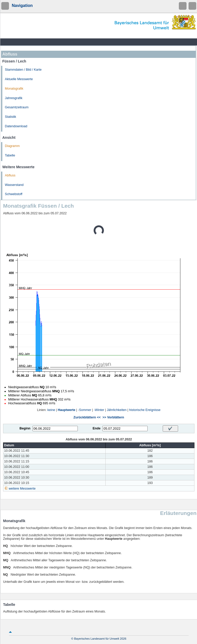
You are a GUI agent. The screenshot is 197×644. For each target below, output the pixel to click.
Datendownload (16, 126)
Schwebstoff (14, 194)
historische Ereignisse (145, 410)
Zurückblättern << (87, 417)
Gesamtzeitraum (17, 107)
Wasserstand (14, 185)
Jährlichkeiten (117, 410)
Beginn (25, 428)
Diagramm (12, 146)
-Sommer (85, 410)
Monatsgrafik (14, 89)
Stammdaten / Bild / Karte (23, 70)
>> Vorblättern (113, 417)
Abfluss (10, 175)
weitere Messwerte (22, 489)
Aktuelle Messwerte (19, 79)
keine (51, 410)
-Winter (99, 410)
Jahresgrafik (14, 98)
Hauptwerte (67, 410)
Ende (97, 428)
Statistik (10, 117)
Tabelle (10, 155)
